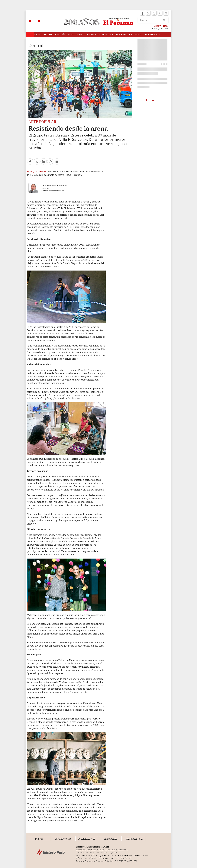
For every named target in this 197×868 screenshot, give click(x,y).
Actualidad (75, 35)
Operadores (110, 839)
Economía (60, 35)
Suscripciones (63, 839)
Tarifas (39, 839)
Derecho (47, 35)
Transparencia (134, 839)
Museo (139, 35)
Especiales (106, 35)
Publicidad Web (87, 839)
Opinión (91, 35)
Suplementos (124, 35)
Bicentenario (152, 35)
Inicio (36, 35)
